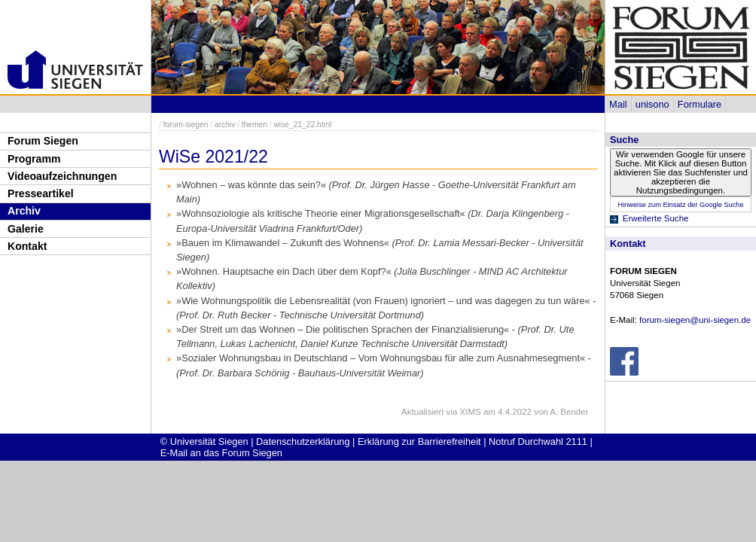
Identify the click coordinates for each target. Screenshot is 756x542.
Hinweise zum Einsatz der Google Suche (680, 205)
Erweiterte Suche (656, 218)
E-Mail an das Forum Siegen (221, 453)
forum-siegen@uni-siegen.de (695, 320)
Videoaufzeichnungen (62, 176)
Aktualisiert (422, 412)
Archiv (24, 211)
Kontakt (27, 246)
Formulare (700, 104)
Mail (618, 104)
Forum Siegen (43, 141)
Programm (34, 159)
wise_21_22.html (302, 125)
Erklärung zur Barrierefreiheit (419, 442)
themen (255, 125)
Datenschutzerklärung (303, 442)
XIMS (471, 412)
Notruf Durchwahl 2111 (538, 442)
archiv (225, 125)
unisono (652, 104)
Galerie (26, 229)
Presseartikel (41, 193)
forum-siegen (186, 125)
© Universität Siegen (204, 442)
